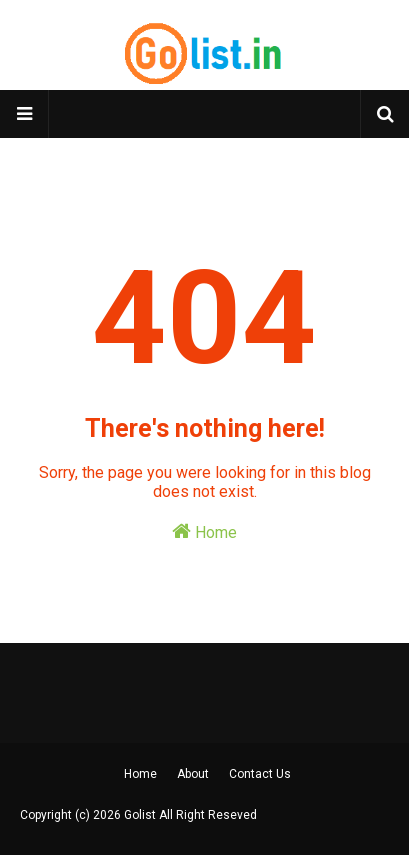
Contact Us (260, 774)
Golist (140, 815)
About (193, 774)
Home (204, 531)
